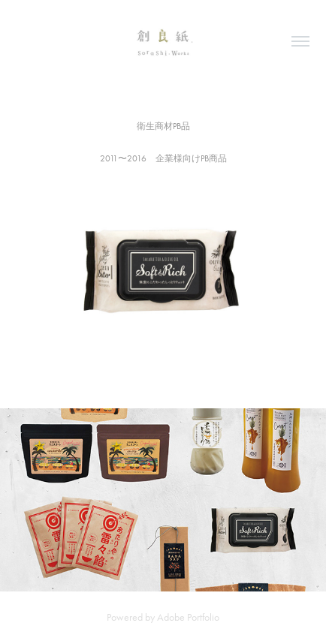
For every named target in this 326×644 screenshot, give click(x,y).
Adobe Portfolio (188, 617)
